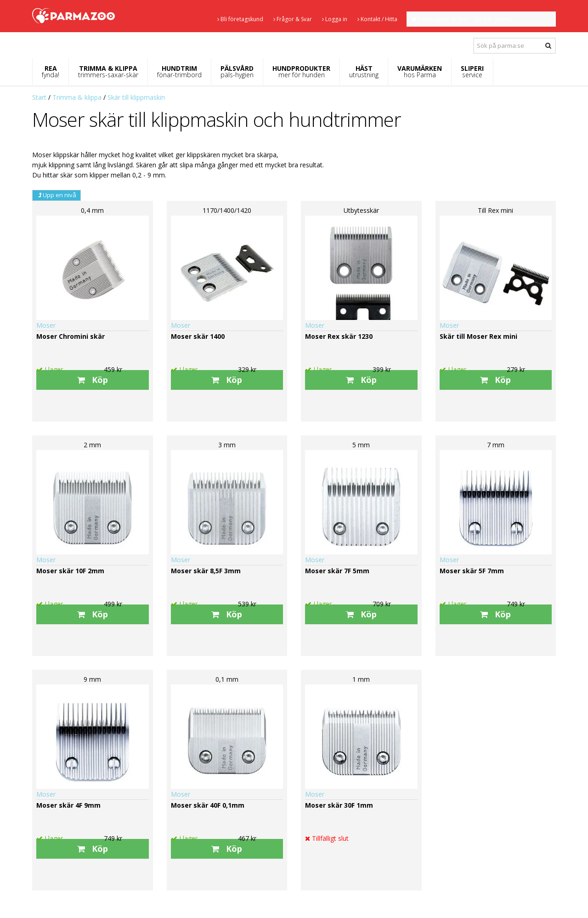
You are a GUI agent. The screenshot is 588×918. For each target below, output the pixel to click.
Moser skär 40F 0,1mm (208, 805)
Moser (46, 325)
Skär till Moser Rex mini (478, 336)
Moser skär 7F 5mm (337, 571)
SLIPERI (472, 71)
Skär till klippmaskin (136, 97)
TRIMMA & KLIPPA (108, 71)
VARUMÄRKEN (420, 71)
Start (39, 97)
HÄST (364, 71)
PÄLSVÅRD (237, 71)
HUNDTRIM (179, 71)
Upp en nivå (57, 195)
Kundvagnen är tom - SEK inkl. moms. (464, 19)
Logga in (335, 19)
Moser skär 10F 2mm (70, 571)
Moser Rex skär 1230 (339, 336)
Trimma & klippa (77, 97)
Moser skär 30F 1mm (339, 805)
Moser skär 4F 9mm (68, 805)
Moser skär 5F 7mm (472, 571)
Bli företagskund (240, 19)
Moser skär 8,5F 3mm (206, 571)
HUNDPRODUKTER (301, 71)
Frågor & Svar (293, 19)
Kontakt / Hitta (377, 19)
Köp (93, 380)
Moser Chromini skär (71, 336)
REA (51, 71)
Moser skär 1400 (198, 336)
